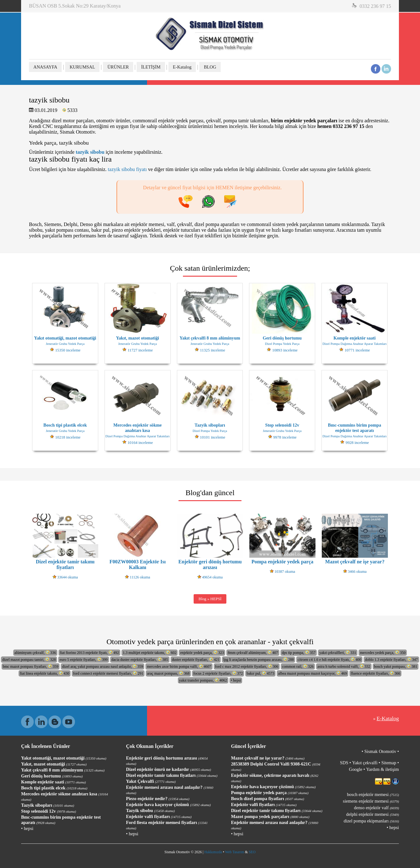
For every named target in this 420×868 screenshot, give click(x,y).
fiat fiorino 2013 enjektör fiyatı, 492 (89, 652)
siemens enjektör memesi (371, 801)
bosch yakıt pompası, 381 (396, 666)
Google (355, 769)
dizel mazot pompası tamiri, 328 (29, 659)
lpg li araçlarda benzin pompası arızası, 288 (258, 659)
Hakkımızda (213, 852)
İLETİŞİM (151, 67)
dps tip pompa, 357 (299, 652)
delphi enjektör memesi (373, 814)
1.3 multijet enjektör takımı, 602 (150, 652)
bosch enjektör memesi (373, 794)
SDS (344, 763)
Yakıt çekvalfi (365, 763)
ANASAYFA (45, 67)
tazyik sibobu (90, 152)
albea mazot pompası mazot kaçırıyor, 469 (312, 673)
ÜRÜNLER (118, 67)
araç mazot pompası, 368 (168, 673)
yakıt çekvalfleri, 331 (338, 652)
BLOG (210, 67)
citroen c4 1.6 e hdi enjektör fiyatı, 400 (329, 659)
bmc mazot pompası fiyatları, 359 (31, 666)
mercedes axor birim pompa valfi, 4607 (179, 666)
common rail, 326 (298, 666)
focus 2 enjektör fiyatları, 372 (218, 673)
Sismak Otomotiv (380, 751)
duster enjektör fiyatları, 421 (196, 659)
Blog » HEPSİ (210, 599)
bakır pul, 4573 (260, 673)
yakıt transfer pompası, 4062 (203, 680)
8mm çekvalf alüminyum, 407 (253, 652)
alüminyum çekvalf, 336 (35, 652)
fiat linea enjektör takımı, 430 (45, 673)
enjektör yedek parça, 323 (202, 652)
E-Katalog (182, 67)
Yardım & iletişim (383, 769)
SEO (252, 852)
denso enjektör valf (376, 808)
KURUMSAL (82, 67)
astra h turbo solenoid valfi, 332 (344, 666)
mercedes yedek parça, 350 (383, 652)
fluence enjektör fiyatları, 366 (376, 673)
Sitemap (389, 763)
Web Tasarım (235, 852)
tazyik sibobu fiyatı (128, 169)
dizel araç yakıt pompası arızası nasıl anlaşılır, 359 (102, 666)
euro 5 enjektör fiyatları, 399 (84, 659)
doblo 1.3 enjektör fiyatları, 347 (391, 659)
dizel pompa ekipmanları (371, 821)
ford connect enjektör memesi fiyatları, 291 (108, 673)
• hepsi (236, 680)
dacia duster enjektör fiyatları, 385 (140, 659)
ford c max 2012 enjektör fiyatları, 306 (247, 666)
